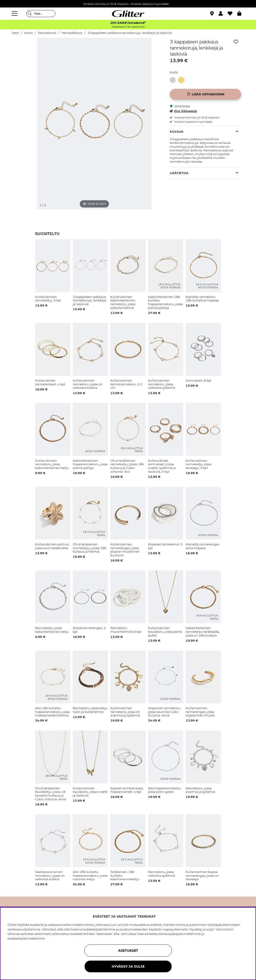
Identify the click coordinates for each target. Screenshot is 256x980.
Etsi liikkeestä (183, 111)
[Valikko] (15, 14)
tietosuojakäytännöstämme (180, 934)
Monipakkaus (72, 33)
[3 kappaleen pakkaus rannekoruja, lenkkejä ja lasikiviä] (174, 80)
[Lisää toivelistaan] (236, 42)
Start (15, 33)
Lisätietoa (179, 173)
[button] (223, 14)
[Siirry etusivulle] (128, 14)
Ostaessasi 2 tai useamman (128, 27)
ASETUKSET (128, 951)
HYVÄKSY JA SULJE (128, 966)
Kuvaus (177, 132)
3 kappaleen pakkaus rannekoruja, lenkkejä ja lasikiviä (130, 33)
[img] (23, 55)
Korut (29, 33)
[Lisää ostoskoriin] (206, 94)
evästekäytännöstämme (26, 938)
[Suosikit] (233, 14)
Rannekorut (47, 33)
